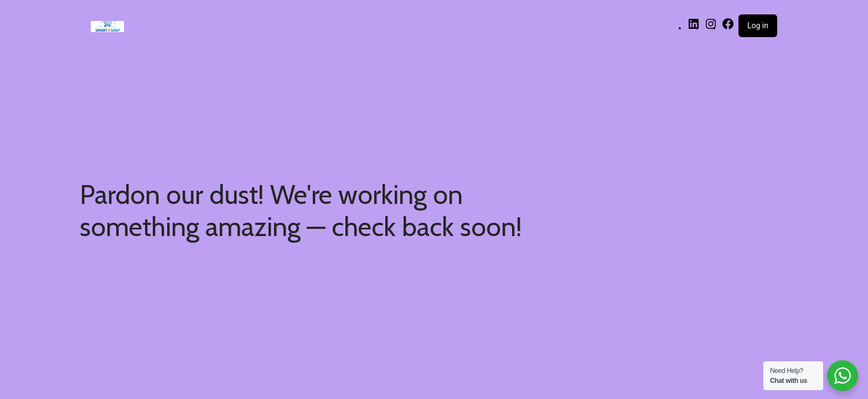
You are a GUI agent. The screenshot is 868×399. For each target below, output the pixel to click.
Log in (758, 25)
